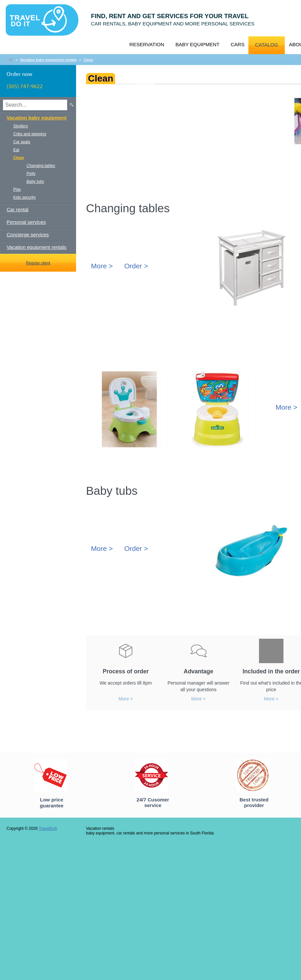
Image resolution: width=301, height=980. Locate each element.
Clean (88, 60)
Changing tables (41, 166)
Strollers (21, 126)
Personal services (26, 222)
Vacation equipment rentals (37, 247)
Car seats (22, 142)
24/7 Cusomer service (153, 802)
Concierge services (28, 235)
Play (17, 189)
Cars (237, 44)
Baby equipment (197, 44)
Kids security (24, 197)
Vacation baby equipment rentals (48, 60)
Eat (16, 150)
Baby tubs (35, 182)
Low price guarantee (52, 803)
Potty (31, 174)
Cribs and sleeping (30, 134)
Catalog (266, 45)
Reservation (147, 44)
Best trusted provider (254, 802)
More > (102, 266)
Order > (136, 266)
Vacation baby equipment (37, 118)
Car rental (18, 209)
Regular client (38, 263)
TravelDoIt (45, 23)
